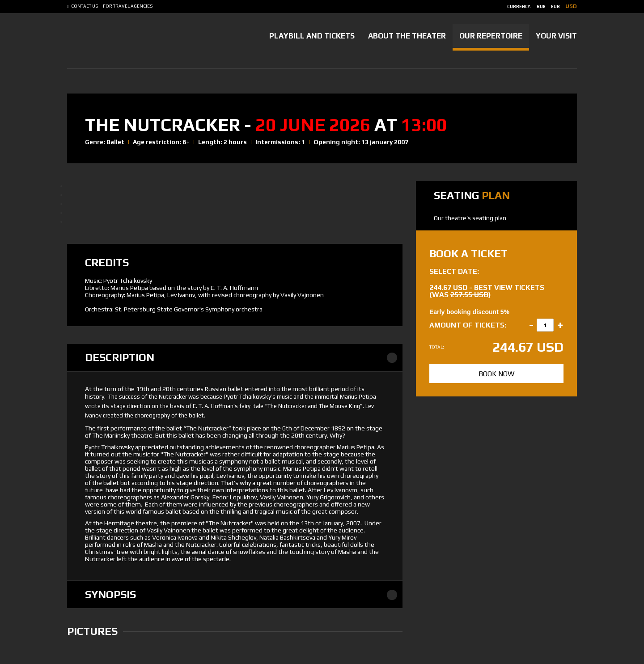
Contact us (85, 6)
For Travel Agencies (128, 6)
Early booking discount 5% (469, 312)
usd (571, 6)
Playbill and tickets (312, 36)
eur (555, 7)
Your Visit (556, 36)
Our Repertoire (491, 36)
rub (541, 7)
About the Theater (407, 36)
